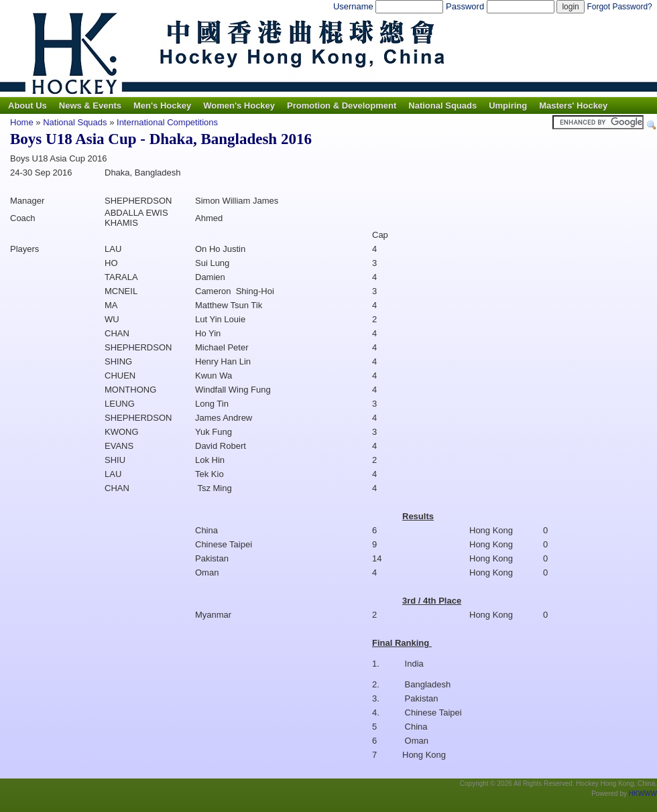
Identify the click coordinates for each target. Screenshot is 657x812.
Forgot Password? (619, 7)
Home (22, 122)
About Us (27, 106)
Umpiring (508, 106)
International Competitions (167, 122)
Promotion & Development (342, 106)
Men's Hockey (162, 106)
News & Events (90, 106)
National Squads (442, 106)
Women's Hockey (239, 106)
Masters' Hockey (573, 106)
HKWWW (643, 794)
